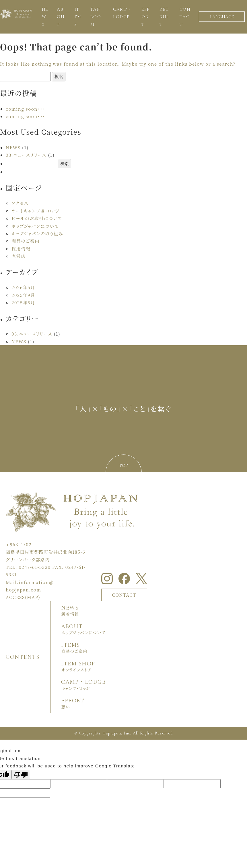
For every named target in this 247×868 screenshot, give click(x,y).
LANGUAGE (222, 17)
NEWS (13, 147)
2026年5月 (23, 287)
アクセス (20, 203)
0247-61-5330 (35, 567)
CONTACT (124, 595)
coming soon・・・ (26, 109)
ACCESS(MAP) (23, 597)
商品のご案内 (26, 241)
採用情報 (21, 249)
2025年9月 (23, 295)
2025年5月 (23, 302)
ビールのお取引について (37, 218)
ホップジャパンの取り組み (37, 233)
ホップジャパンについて (35, 226)
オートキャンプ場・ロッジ (35, 211)
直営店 (19, 256)
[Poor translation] (21, 774)
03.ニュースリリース (26, 155)
